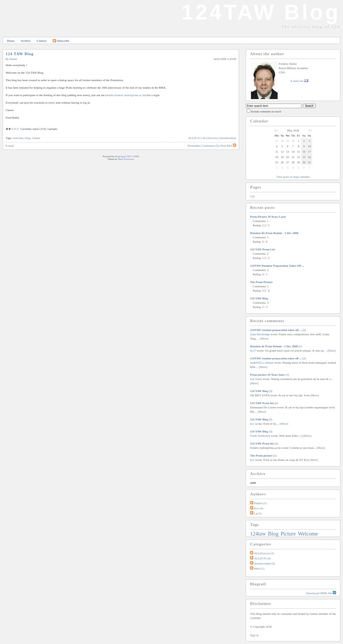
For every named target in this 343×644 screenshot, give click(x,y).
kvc (252, 424)
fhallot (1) (260, 503)
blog (28, 138)
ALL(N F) (194, 138)
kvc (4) (259, 508)
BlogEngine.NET (123, 156)
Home (11, 41)
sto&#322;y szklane (262, 363)
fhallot (13, 59)
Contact (42, 41)
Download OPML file (321, 593)
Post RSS (229, 146)
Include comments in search (266, 112)
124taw (36, 138)
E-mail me (299, 81)
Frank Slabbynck (260, 436)
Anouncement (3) (264, 563)
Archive (26, 41)
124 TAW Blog (20, 54)
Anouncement (228, 138)
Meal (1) (259, 568)
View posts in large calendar (293, 177)
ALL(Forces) (210, 138)
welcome (18, 138)
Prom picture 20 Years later (268, 217)
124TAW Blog (261, 12)
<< (276, 130)
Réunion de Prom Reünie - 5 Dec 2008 (274, 233)
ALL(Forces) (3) (264, 553)
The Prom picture (261, 282)
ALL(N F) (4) (262, 558)
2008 (253, 483)
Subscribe (61, 41)
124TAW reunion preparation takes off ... (277, 266)
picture (289, 534)
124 (252, 196)
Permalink (194, 146)
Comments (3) (210, 146)
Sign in (254, 635)
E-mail (10, 146)
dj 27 (253, 351)
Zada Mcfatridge (260, 334)
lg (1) (258, 513)
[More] (264, 338)
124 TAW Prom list (262, 249)
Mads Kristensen (126, 159)
